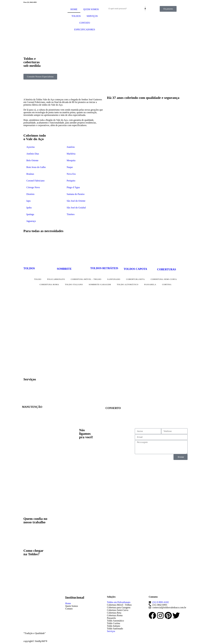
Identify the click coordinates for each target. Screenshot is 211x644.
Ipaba (29, 208)
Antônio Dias (33, 154)
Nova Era (71, 174)
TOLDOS (76, 16)
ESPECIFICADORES (85, 30)
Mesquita (71, 160)
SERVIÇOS (92, 16)
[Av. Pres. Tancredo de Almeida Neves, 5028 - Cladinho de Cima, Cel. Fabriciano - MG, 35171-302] (147, 571)
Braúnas (30, 174)
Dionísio (30, 194)
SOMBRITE (64, 269)
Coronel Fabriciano (35, 181)
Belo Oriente (32, 160)
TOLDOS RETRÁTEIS (104, 268)
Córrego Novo (33, 187)
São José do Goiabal (76, 208)
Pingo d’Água (73, 187)
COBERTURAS (167, 269)
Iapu (28, 201)
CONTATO (85, 23)
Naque (70, 167)
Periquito (71, 181)
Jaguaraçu (31, 221)
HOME (74, 9)
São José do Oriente (76, 201)
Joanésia (71, 147)
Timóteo (71, 214)
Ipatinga (30, 214)
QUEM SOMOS (91, 9)
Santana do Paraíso (76, 194)
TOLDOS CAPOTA (135, 269)
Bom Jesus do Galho (36, 167)
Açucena (30, 147)
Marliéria (71, 154)
